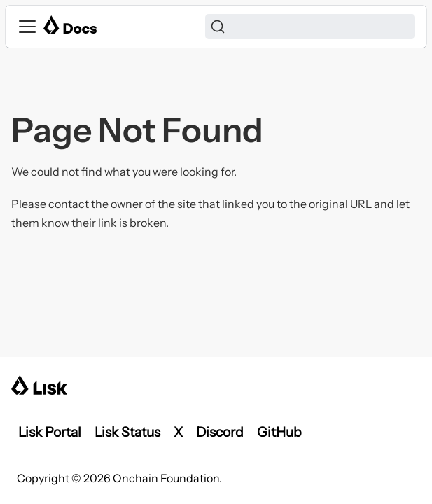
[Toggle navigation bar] (27, 27)
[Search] (311, 27)
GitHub (279, 432)
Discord (220, 432)
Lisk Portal (50, 432)
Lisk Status (127, 432)
